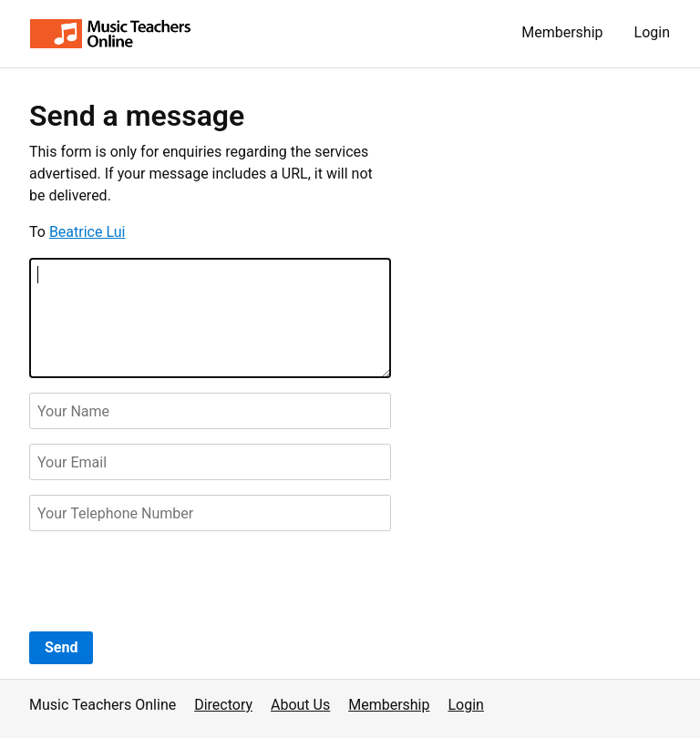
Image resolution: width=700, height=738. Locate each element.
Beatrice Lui (87, 232)
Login (652, 32)
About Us (300, 705)
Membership (562, 32)
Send (61, 647)
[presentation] (168, 581)
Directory (223, 705)
